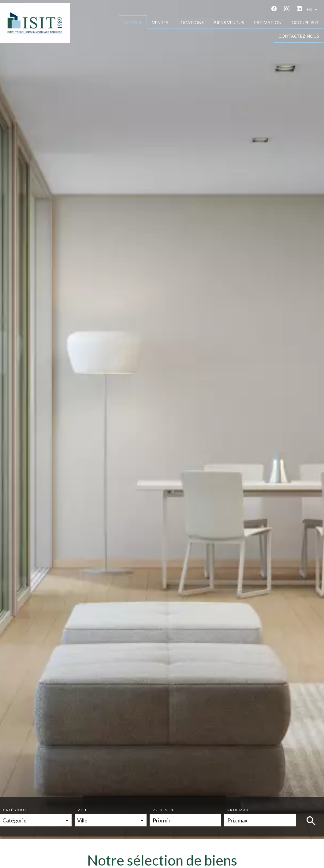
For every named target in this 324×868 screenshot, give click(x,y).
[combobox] (36, 820)
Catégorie (15, 810)
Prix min (163, 810)
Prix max (238, 810)
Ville (84, 810)
